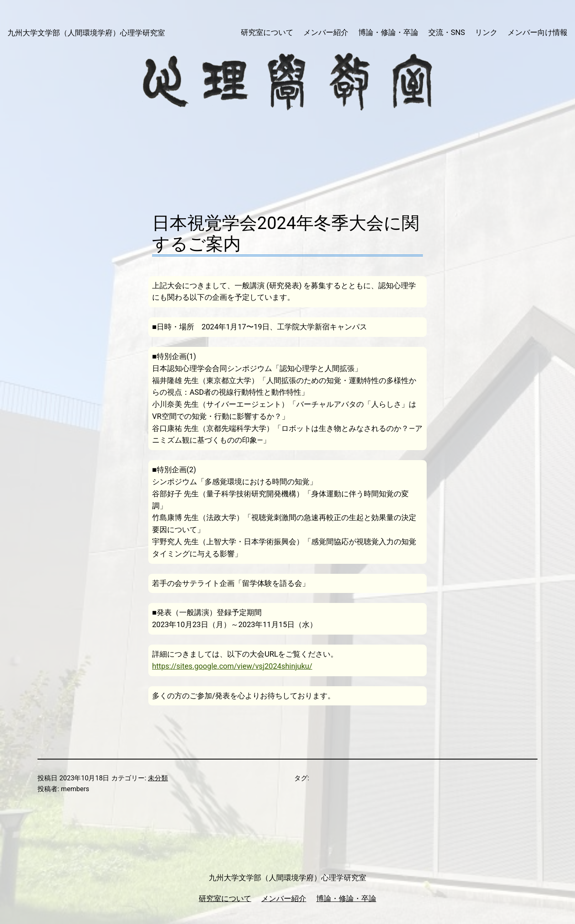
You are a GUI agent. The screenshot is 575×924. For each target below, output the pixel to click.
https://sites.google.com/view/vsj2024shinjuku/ (232, 666)
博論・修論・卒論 (346, 898)
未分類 (158, 778)
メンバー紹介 (284, 898)
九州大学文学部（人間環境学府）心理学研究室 (86, 33)
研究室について (225, 898)
